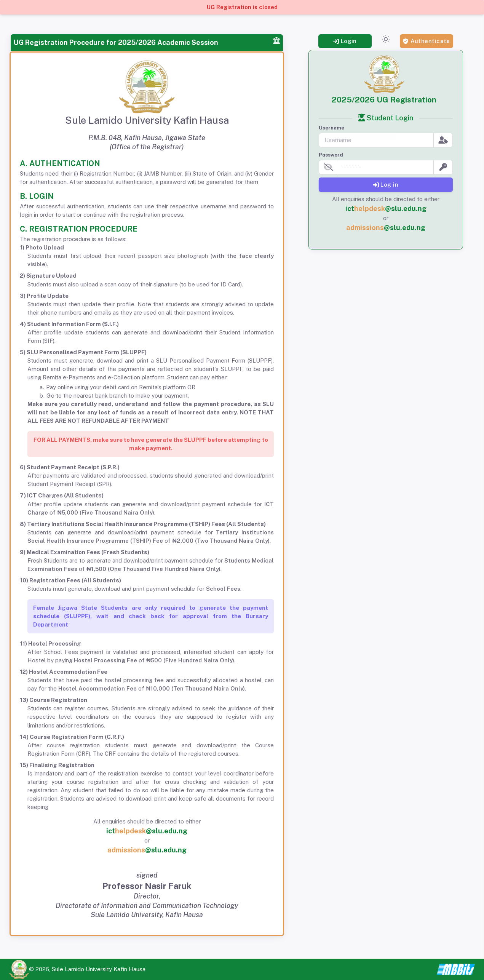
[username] (376, 140)
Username (331, 128)
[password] (386, 167)
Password (331, 155)
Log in (386, 185)
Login (345, 41)
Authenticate (426, 41)
